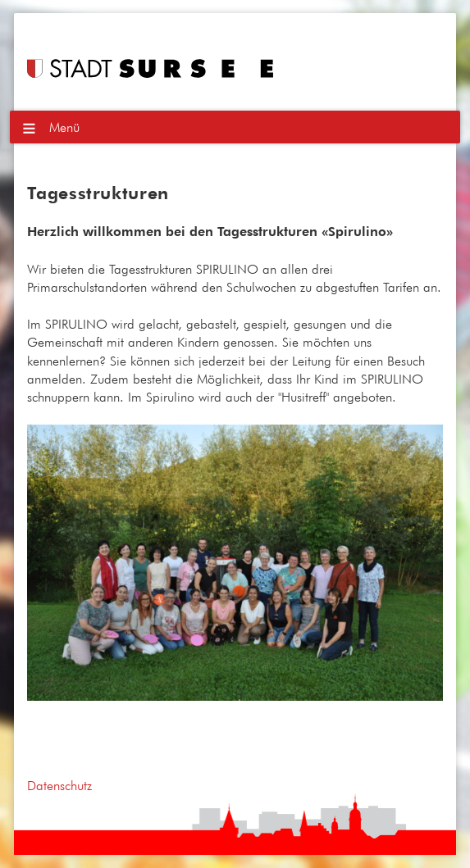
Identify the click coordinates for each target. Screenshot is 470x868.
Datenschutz (59, 785)
